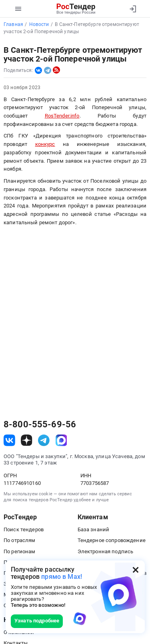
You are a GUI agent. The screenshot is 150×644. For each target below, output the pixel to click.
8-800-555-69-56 (40, 425)
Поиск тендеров (24, 529)
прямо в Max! (62, 577)
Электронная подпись (106, 551)
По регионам (20, 551)
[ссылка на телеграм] (44, 440)
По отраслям (20, 540)
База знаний (94, 529)
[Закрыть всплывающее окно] (136, 570)
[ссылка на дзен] (27, 440)
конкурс (45, 144)
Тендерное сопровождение (112, 540)
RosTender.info (62, 116)
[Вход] (133, 9)
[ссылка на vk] (9, 440)
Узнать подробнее (37, 621)
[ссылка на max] (61, 440)
